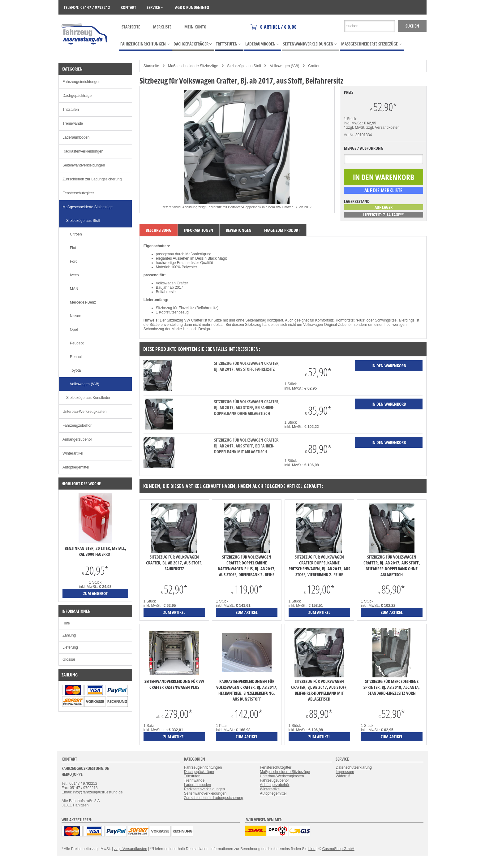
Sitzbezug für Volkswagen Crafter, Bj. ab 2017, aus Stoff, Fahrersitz (247, 366)
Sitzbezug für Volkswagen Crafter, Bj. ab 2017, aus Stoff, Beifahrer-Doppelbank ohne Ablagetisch (247, 407)
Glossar (69, 659)
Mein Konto (195, 27)
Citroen (76, 234)
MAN (74, 289)
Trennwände (73, 123)
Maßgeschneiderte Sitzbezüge (193, 66)
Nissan (76, 316)
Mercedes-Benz (83, 302)
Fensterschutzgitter (78, 193)
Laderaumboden (76, 137)
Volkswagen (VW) (285, 66)
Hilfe (66, 623)
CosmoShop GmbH (338, 849)
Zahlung (69, 635)
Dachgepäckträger (78, 96)
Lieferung (70, 647)
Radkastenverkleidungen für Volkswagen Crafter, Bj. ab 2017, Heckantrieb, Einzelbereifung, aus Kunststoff (247, 690)
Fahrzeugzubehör (77, 425)
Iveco (74, 275)
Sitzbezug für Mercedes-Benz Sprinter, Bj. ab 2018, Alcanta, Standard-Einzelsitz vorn (392, 687)
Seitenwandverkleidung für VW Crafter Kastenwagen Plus (174, 684)
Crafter (314, 66)
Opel (74, 330)
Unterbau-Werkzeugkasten (85, 412)
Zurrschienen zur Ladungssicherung (92, 179)
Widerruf (343, 776)
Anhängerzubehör (77, 439)
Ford (74, 261)
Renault (76, 357)
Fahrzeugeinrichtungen (82, 82)
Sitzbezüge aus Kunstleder (88, 398)
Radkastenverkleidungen (83, 151)
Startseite (131, 27)
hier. (312, 849)
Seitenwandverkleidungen (84, 165)
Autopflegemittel (76, 467)
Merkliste (162, 27)
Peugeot (77, 343)
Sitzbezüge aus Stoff (244, 66)
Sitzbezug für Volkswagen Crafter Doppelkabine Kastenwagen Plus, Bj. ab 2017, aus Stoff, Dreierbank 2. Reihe (247, 566)
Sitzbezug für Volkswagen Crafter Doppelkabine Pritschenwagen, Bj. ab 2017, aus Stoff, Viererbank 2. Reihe (319, 566)
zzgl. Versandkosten (383, 127)
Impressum (345, 772)
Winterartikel (73, 453)
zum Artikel (174, 612)
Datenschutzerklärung (354, 767)
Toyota (75, 370)
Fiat (73, 248)
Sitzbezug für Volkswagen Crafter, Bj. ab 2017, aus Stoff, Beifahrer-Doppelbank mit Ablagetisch (247, 446)
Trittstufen (71, 110)
